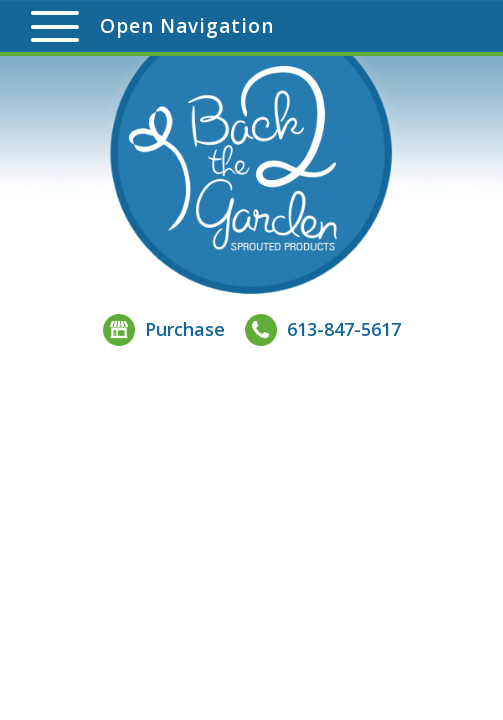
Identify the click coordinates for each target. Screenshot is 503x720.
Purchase (164, 329)
